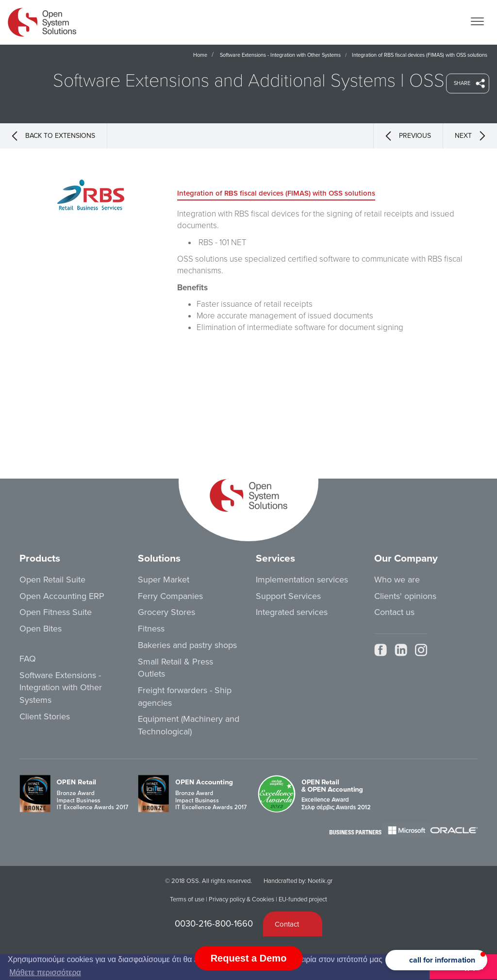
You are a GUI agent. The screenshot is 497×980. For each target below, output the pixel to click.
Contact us (394, 612)
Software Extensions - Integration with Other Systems (280, 55)
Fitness (151, 629)
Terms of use (187, 899)
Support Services (288, 596)
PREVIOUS (408, 136)
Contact (287, 924)
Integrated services (292, 612)
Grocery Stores (166, 612)
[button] (436, 960)
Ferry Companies (170, 596)
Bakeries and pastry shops (187, 645)
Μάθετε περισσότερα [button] (45, 972)
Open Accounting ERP (62, 596)
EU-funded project (303, 899)
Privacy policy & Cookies (241, 899)
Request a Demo (249, 958)
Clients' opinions (405, 596)
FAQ (28, 659)
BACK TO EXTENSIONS (53, 136)
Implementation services (302, 580)
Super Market (164, 580)
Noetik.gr (320, 881)
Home (200, 55)
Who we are (397, 580)
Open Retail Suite (52, 580)
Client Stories (45, 716)
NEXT (470, 136)
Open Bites (41, 629)
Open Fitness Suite (56, 612)
